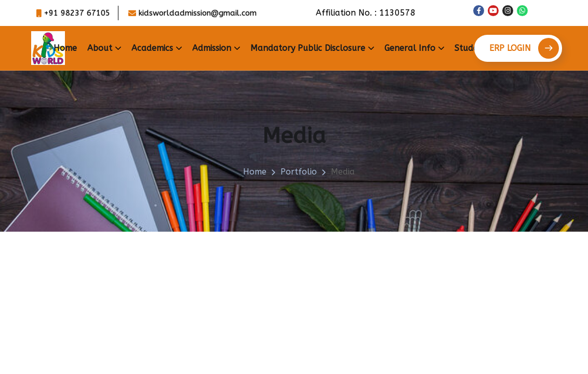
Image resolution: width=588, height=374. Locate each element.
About (100, 48)
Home (65, 48)
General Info (410, 48)
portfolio (299, 172)
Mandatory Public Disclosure (308, 48)
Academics (152, 48)
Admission (212, 48)
